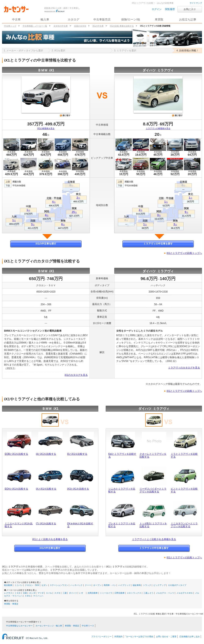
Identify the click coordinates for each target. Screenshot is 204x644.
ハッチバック (76, 585)
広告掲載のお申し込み (190, 637)
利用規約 (119, 637)
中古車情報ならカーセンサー (19, 626)
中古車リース (88, 626)
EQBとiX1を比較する (16, 454)
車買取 (159, 19)
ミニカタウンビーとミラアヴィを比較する (184, 525)
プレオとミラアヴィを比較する (122, 525)
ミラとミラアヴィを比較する (184, 455)
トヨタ (18, 593)
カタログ (73, 19)
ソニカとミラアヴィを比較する (122, 490)
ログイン (157, 9)
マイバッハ (38, 596)
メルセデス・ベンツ (165, 593)
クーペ (88, 585)
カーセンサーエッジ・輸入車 (49, 626)
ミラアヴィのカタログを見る (184, 368)
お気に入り (190, 9)
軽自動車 (8, 585)
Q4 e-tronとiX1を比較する (80, 525)
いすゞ (82, 593)
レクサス (8, 593)
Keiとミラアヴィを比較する (122, 455)
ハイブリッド (124, 585)
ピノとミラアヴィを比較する (184, 490)
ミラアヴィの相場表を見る (158, 128)
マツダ (41, 593)
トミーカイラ (106, 593)
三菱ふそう (149, 593)
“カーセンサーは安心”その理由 (139, 637)
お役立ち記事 (188, 19)
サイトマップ (196, 3)
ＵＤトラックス (134, 593)
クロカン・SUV (32, 585)
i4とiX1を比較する (46, 454)
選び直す (65, 115)
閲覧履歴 (170, 9)
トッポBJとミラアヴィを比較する (153, 525)
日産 (25, 593)
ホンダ (32, 593)
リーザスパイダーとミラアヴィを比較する (153, 490)
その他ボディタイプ (177, 585)
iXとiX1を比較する (46, 489)
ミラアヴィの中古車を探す (158, 244)
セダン (44, 585)
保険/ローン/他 (131, 19)
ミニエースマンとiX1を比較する (19, 525)
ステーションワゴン (59, 585)
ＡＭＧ (28, 596)
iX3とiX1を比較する (78, 489)
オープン (97, 585)
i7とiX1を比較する (46, 524)
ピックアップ (160, 585)
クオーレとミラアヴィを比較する (153, 455)
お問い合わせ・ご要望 (166, 637)
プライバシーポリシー (101, 637)
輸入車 (45, 19)
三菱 (65, 593)
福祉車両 (137, 585)
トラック (147, 585)
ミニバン (19, 585)
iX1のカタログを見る (76, 375)
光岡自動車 (93, 593)
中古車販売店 (102, 19)
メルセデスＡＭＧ (185, 593)
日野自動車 (120, 593)
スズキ (57, 593)
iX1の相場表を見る (46, 128)
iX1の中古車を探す (46, 244)
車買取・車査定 (11, 604)
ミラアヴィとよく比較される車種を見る (154, 539)
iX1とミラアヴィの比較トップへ (184, 253)
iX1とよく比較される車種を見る (50, 539)
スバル (49, 593)
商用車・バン (110, 585)
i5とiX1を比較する (77, 454)
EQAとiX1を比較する (16, 489)
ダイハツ (73, 593)
